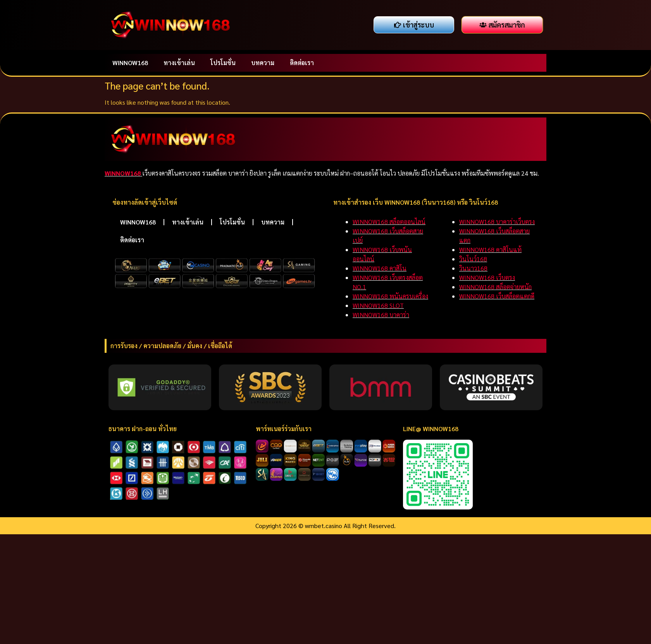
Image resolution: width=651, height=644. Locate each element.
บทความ (263, 63)
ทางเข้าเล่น (179, 63)
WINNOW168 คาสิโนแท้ (490, 249)
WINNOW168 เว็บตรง (487, 277)
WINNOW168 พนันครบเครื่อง (390, 296)
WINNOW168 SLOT (378, 305)
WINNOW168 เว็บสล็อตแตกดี (497, 296)
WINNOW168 (130, 63)
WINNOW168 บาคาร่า (381, 315)
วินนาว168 (473, 268)
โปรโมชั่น (223, 63)
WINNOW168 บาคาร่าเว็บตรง (497, 222)
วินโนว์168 (473, 259)
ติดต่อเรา (302, 63)
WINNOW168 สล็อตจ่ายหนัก (495, 287)
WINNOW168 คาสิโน (380, 268)
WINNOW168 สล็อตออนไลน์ (389, 222)
